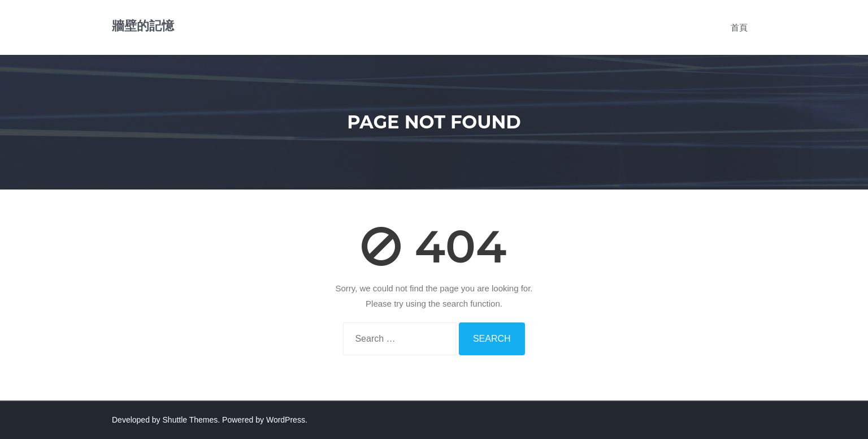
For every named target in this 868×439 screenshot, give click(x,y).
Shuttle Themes (190, 420)
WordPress (286, 420)
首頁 (739, 27)
